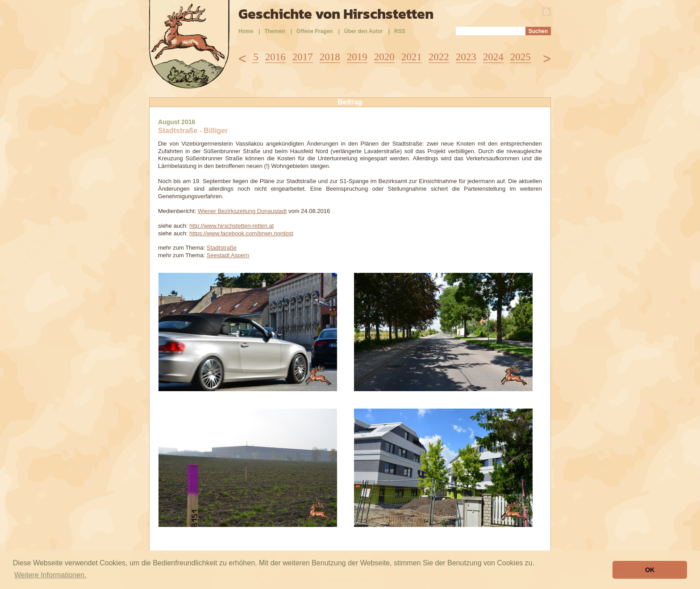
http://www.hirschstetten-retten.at (231, 226)
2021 (412, 57)
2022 (439, 57)
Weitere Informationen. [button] (50, 575)
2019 (357, 57)
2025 (521, 57)
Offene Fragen (315, 31)
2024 (493, 57)
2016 (275, 57)
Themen (275, 31)
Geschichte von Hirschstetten (336, 14)
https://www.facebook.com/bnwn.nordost (241, 233)
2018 (330, 57)
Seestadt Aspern (228, 255)
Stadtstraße (222, 248)
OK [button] (650, 570)
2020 (384, 57)
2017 (303, 57)
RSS (400, 31)
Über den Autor (364, 31)
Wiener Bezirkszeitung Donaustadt (242, 211)
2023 (466, 57)
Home (246, 31)
